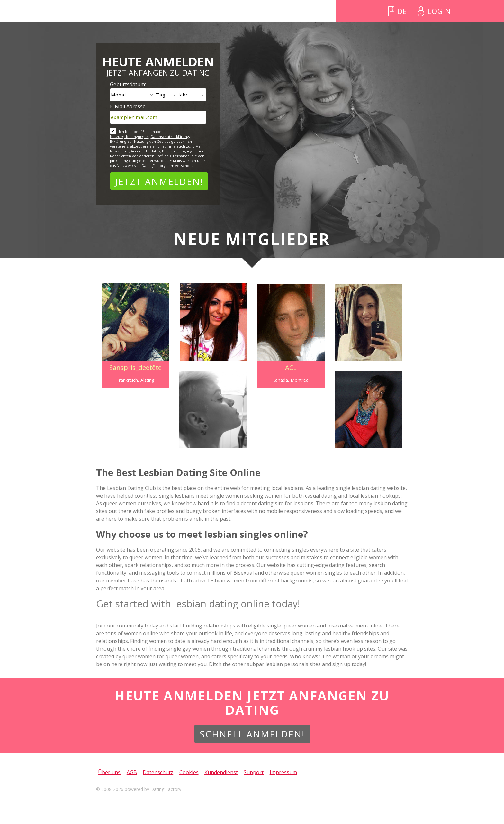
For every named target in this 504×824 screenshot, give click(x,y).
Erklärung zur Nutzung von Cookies (140, 141)
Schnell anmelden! (252, 734)
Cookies (189, 772)
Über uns (109, 772)
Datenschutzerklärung (170, 137)
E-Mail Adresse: (128, 106)
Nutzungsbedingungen (129, 137)
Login (439, 11)
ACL (292, 367)
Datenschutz (158, 772)
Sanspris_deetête (134, 367)
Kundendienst (221, 772)
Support (254, 772)
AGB (132, 772)
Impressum (283, 772)
